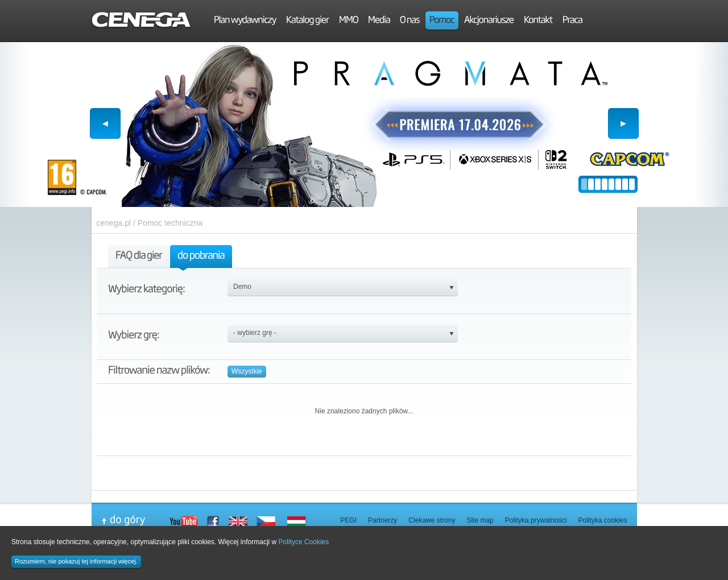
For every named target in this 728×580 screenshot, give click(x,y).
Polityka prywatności (536, 520)
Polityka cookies (602, 520)
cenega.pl (114, 223)
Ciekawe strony (432, 520)
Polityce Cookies (304, 542)
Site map (480, 520)
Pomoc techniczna (170, 223)
